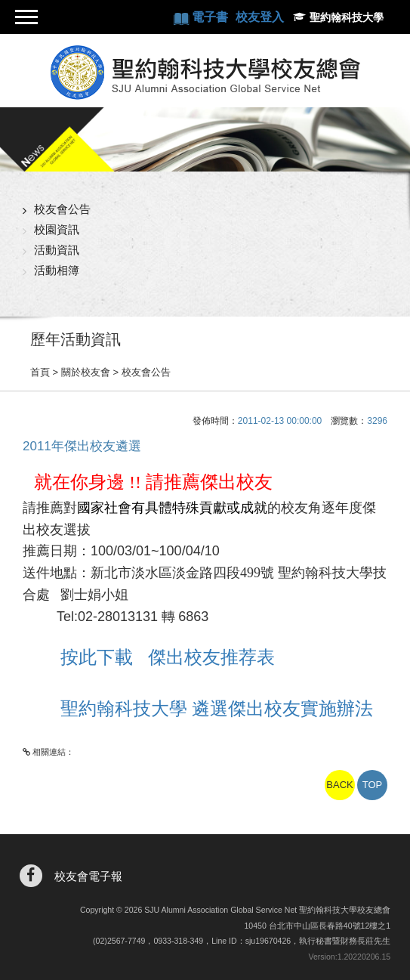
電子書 (211, 17)
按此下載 (104, 657)
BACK (339, 785)
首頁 (40, 372)
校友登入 (260, 17)
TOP (373, 785)
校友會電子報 (88, 876)
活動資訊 (57, 250)
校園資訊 (57, 229)
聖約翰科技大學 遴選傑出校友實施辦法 (217, 709)
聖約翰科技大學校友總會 (205, 73)
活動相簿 (57, 270)
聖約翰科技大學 (347, 17)
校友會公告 (62, 209)
